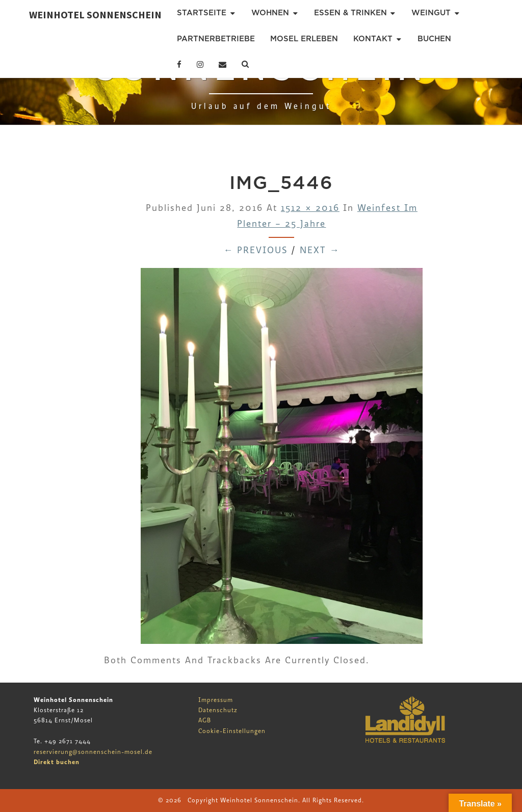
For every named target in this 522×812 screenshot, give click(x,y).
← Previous (255, 250)
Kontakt (373, 39)
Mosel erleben (304, 39)
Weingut (431, 13)
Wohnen (270, 13)
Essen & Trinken (350, 13)
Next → (320, 250)
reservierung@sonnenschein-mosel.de (93, 752)
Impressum (216, 700)
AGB (205, 720)
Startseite (202, 13)
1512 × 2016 (310, 208)
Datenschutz (218, 710)
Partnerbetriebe (216, 39)
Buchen (434, 39)
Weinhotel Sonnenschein (95, 15)
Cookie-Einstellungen (232, 731)
